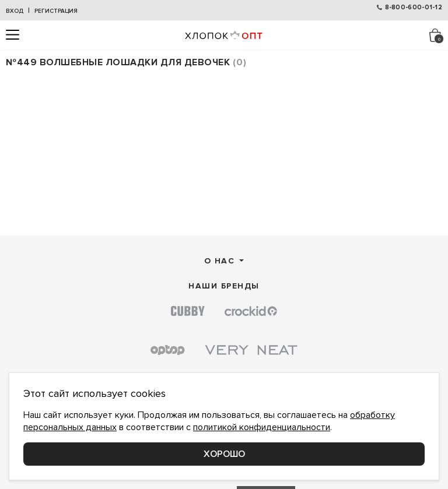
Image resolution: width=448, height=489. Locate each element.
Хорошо (224, 454)
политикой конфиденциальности (262, 427)
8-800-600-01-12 (414, 7)
